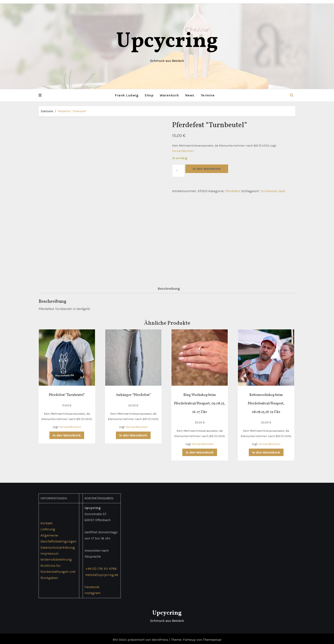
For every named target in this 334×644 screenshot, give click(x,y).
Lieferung (48, 527)
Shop (149, 95)
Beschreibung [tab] (169, 287)
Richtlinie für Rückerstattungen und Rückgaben (58, 570)
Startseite (47, 111)
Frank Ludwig (127, 95)
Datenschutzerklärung (58, 545)
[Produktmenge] (178, 171)
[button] (40, 95)
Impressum (50, 552)
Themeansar (212, 638)
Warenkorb (169, 95)
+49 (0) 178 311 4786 (101, 567)
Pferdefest (233, 191)
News (190, 95)
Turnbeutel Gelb (273, 191)
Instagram (93, 591)
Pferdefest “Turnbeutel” (72, 111)
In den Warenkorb (207, 169)
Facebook (92, 585)
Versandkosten (183, 151)
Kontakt (47, 521)
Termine (208, 95)
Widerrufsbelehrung (56, 558)
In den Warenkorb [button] (67, 433)
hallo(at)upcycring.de (102, 573)
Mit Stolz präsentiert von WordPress (141, 638)
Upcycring (167, 41)
